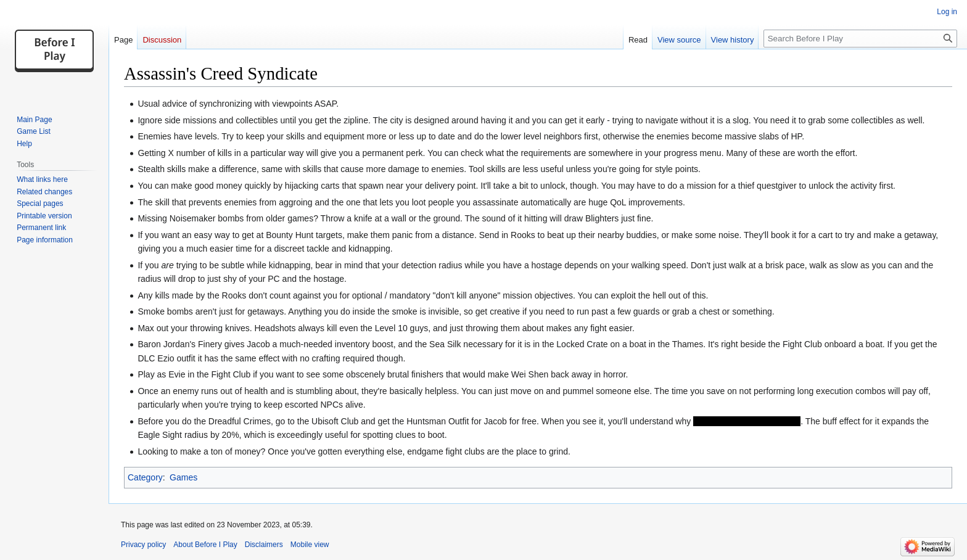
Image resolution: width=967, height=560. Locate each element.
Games (183, 477)
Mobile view (310, 545)
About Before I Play (205, 545)
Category (145, 477)
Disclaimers (264, 545)
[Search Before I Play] (860, 39)
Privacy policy (143, 545)
